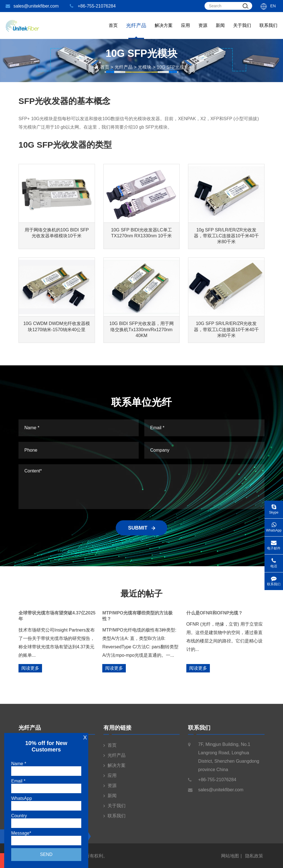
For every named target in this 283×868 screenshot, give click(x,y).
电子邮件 (274, 543)
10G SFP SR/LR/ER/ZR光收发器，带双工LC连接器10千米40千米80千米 (226, 329)
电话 (274, 561)
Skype (274, 508)
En (273, 6)
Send (46, 854)
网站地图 (230, 860)
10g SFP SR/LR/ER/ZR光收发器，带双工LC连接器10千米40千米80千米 (226, 236)
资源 (203, 31)
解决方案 (164, 31)
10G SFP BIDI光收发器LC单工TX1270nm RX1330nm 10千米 (141, 233)
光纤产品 (124, 67)
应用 (185, 31)
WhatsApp (274, 525)
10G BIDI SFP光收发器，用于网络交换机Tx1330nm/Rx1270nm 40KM (141, 329)
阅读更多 (30, 668)
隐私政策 (254, 860)
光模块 (145, 67)
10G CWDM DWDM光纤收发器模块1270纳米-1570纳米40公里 (57, 326)
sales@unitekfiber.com (32, 6)
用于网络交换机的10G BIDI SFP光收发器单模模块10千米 (57, 233)
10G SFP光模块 (173, 67)
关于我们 (242, 31)
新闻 (220, 31)
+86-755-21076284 (93, 6)
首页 (113, 31)
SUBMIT (141, 528)
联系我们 (268, 31)
